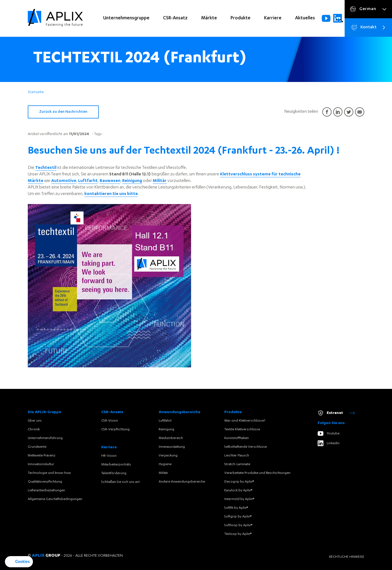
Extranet (336, 413)
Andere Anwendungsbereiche (182, 482)
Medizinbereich (171, 438)
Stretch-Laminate (237, 464)
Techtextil (46, 168)
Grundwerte (37, 447)
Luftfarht (88, 181)
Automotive (64, 181)
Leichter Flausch (237, 456)
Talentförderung (114, 473)
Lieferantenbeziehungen (46, 490)
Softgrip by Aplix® (238, 517)
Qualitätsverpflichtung (45, 482)
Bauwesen (110, 181)
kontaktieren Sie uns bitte (111, 194)
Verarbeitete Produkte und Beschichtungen (257, 473)
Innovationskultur (41, 464)
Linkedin (329, 443)
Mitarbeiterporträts (116, 465)
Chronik (34, 429)
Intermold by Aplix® (239, 499)
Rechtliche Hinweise (347, 557)
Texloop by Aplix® (238, 534)
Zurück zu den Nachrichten (63, 112)
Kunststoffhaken (237, 438)
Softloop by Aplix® (238, 525)
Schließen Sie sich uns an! (120, 482)
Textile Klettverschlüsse (242, 429)
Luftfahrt (165, 421)
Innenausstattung (172, 447)
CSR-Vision (110, 421)
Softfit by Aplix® (236, 508)
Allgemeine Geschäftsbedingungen (55, 499)
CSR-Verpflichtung (115, 429)
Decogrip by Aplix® (239, 482)
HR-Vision (109, 456)
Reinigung (132, 181)
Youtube (329, 433)
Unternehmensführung (45, 438)
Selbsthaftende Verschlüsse (246, 447)
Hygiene (165, 464)
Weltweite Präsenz (42, 456)
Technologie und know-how (49, 473)
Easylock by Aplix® (238, 490)
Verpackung (168, 456)
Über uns (35, 421)
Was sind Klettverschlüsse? (245, 421)
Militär (160, 181)
